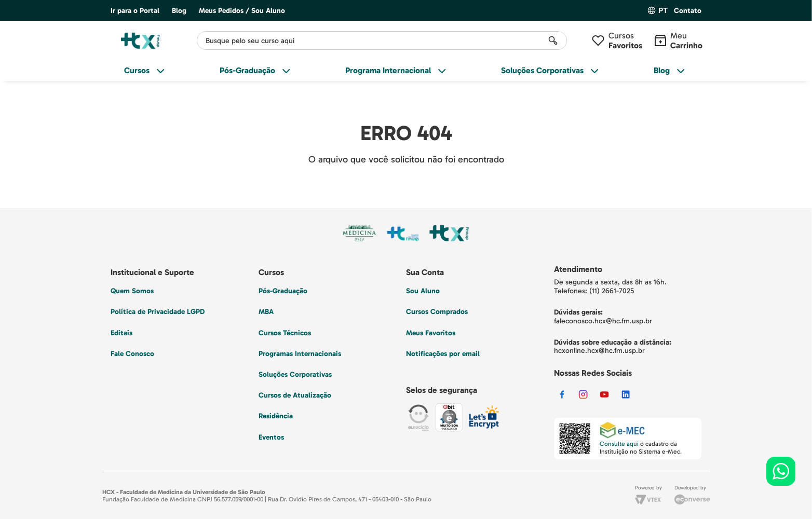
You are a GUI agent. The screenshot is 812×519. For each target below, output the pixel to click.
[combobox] (382, 40)
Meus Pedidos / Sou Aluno (242, 11)
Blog (179, 11)
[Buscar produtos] (553, 40)
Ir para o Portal (135, 11)
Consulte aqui (619, 444)
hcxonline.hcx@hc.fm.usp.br (599, 351)
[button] (688, 11)
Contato (688, 11)
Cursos (625, 40)
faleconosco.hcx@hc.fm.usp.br (603, 321)
